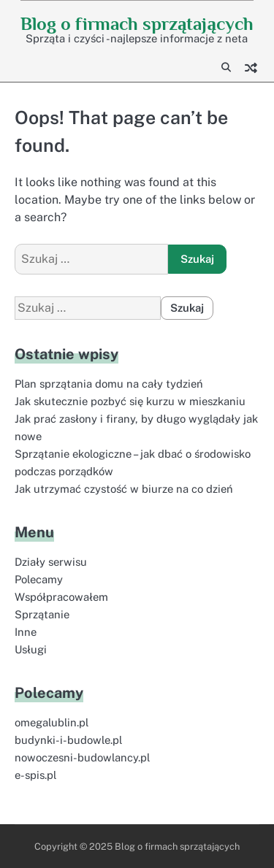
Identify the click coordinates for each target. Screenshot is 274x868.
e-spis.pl (35, 775)
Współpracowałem (61, 597)
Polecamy (39, 579)
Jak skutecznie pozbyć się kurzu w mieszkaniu (130, 401)
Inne (26, 632)
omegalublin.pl (52, 722)
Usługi (31, 649)
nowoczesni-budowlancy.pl (82, 757)
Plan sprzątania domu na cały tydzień (109, 384)
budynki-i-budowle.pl (68, 740)
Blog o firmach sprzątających (137, 24)
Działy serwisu (51, 562)
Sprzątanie (42, 614)
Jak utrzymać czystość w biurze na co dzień (124, 489)
